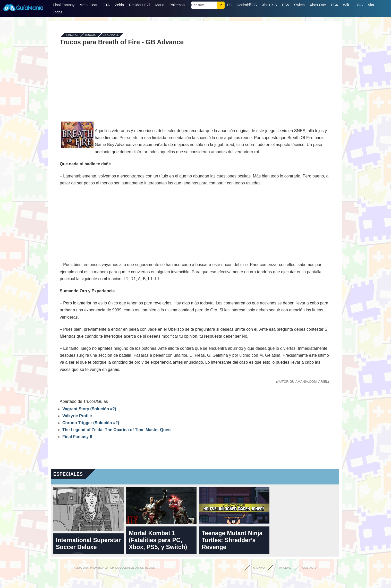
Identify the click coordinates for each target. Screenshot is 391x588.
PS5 (285, 5)
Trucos (90, 35)
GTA (106, 5)
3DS (359, 5)
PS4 (334, 5)
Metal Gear (88, 5)
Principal (71, 35)
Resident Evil (140, 5)
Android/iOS (247, 5)
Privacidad (284, 568)
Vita (371, 5)
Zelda (119, 5)
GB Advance (111, 35)
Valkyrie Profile (77, 416)
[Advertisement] (195, 83)
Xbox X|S (269, 5)
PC (230, 5)
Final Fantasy (64, 5)
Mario (160, 5)
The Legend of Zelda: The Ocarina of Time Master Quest (117, 430)
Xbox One (318, 5)
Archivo (259, 568)
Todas (58, 12)
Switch (299, 5)
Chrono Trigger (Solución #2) (91, 423)
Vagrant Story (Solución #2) (89, 409)
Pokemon (177, 5)
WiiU (347, 5)
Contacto (309, 568)
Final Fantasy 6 (77, 437)
